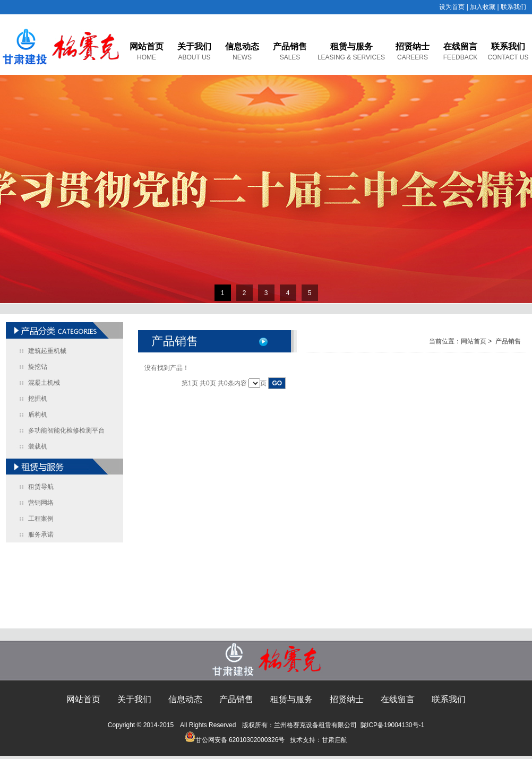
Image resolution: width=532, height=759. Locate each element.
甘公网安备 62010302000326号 (235, 740)
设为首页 (452, 7)
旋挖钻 (38, 367)
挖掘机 (38, 399)
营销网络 (41, 503)
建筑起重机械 (47, 351)
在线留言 (460, 46)
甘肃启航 (334, 740)
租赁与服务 (351, 46)
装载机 (38, 446)
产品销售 (290, 46)
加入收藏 (483, 7)
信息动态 (242, 46)
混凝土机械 (44, 383)
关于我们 (194, 46)
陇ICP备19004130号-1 (392, 725)
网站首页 (147, 46)
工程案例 (41, 519)
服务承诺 (41, 534)
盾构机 (38, 415)
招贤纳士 (413, 46)
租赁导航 (41, 487)
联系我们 (513, 7)
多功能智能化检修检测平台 (66, 430)
